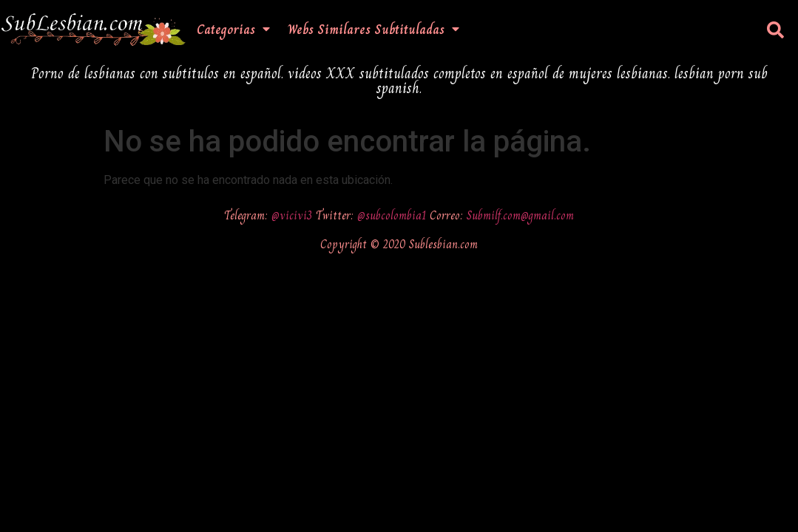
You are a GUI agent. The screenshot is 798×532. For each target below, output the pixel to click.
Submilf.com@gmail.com (520, 215)
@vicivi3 (294, 215)
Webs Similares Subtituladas (373, 30)
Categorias (233, 30)
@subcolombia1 (393, 215)
